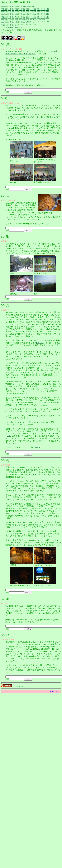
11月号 (28, 7)
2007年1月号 (4, 19)
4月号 (17, 8)
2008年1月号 (4, 21)
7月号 (13, 7)
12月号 (33, 7)
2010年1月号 (4, 24)
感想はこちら (20, 28)
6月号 (9, 7)
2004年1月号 (4, 15)
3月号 (13, 8)
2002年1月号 (4, 12)
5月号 (20, 8)
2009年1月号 (4, 23)
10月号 (24, 7)
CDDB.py (53, 434)
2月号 (9, 8)
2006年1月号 (4, 18)
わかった (40, 343)
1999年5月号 (4, 7)
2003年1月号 (4, 13)
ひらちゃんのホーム (8, 28)
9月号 (20, 7)
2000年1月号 (4, 8)
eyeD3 (8, 436)
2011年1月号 (4, 26)
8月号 (17, 7)
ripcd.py (38, 447)
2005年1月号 (4, 16)
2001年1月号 (4, 10)
